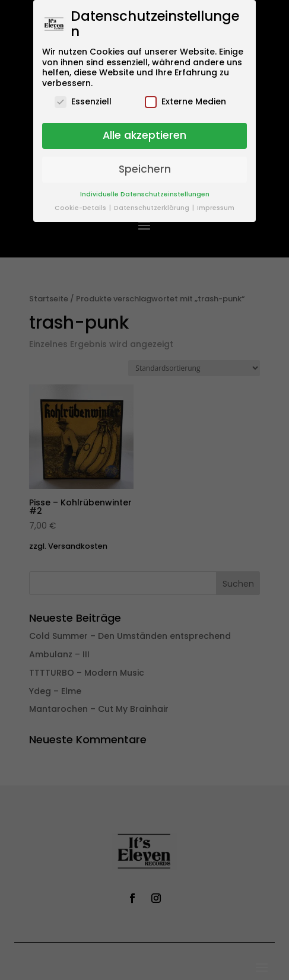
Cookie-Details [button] (81, 208)
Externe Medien (185, 102)
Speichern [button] (145, 169)
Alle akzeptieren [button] (144, 135)
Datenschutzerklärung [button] (153, 208)
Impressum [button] (216, 208)
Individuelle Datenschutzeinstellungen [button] (145, 194)
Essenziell (83, 102)
